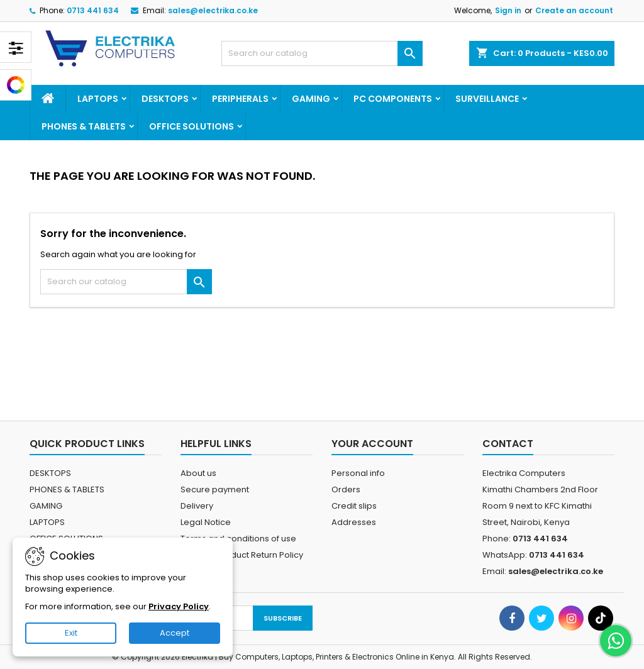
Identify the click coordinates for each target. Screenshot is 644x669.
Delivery (197, 506)
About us (198, 473)
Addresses (354, 522)
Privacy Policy (179, 606)
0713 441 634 (93, 10)
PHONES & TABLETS (84, 126)
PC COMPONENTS (393, 99)
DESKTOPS (165, 99)
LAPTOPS (98, 99)
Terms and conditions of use (238, 539)
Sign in (508, 10)
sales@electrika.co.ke (213, 10)
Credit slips (354, 506)
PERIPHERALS (240, 99)
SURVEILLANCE (487, 99)
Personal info (358, 473)
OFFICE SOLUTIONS (192, 126)
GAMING (311, 99)
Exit (71, 633)
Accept (175, 633)
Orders (346, 489)
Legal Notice (206, 522)
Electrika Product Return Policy (242, 555)
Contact (508, 444)
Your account (372, 444)
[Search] (322, 53)
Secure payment (215, 489)
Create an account (574, 10)
